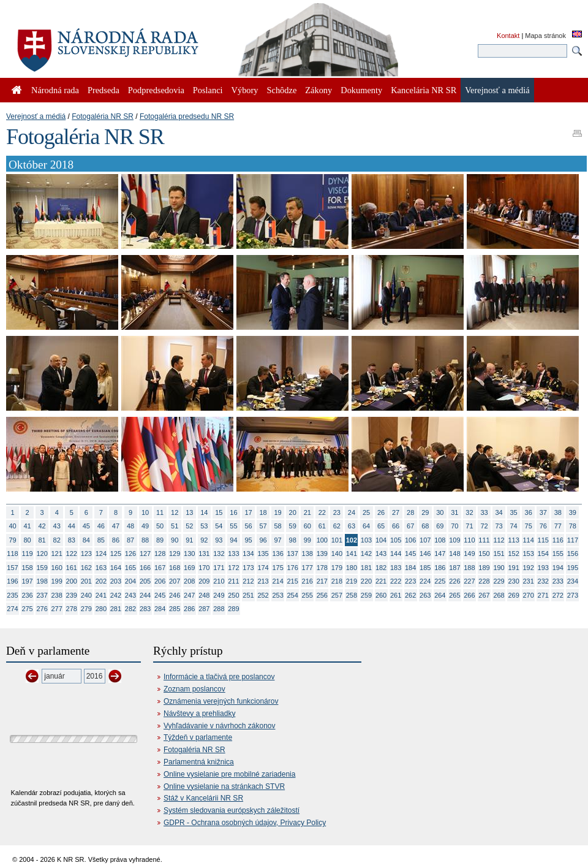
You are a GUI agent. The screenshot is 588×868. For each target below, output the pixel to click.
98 (293, 540)
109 (454, 540)
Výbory (245, 90)
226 (454, 581)
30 (440, 512)
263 (425, 595)
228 (484, 581)
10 (145, 512)
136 (277, 554)
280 (101, 609)
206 (160, 581)
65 (381, 526)
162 (86, 568)
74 (514, 526)
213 (263, 581)
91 (189, 540)
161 (72, 568)
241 (101, 595)
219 (352, 581)
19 (278, 512)
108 (440, 540)
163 (101, 568)
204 (130, 581)
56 (248, 526)
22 (322, 512)
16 (233, 512)
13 (189, 512)
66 (396, 526)
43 (57, 526)
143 (381, 554)
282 (130, 609)
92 (204, 540)
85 (101, 540)
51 (175, 526)
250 (233, 595)
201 (86, 581)
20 (293, 512)
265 (454, 595)
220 (366, 581)
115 (543, 540)
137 (293, 554)
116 (558, 540)
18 (263, 512)
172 (233, 568)
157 (12, 568)
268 (499, 595)
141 (352, 554)
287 (204, 609)
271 (543, 595)
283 (145, 609)
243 (130, 595)
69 (440, 526)
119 (27, 554)
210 (219, 581)
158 (27, 568)
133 (233, 554)
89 (160, 540)
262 (410, 595)
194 (558, 568)
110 (469, 540)
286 (189, 609)
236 (27, 595)
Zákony (318, 90)
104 (381, 540)
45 (86, 526)
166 (145, 568)
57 (263, 526)
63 (352, 526)
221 (381, 581)
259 (366, 595)
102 (352, 540)
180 (352, 568)
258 (352, 595)
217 (322, 581)
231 (529, 581)
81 (42, 540)
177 (307, 568)
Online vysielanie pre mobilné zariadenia (229, 774)
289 (233, 609)
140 (337, 554)
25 (366, 512)
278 (72, 609)
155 (558, 554)
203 (116, 581)
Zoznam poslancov (194, 689)
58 (278, 526)
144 (396, 554)
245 (160, 595)
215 (293, 581)
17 (248, 512)
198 (42, 581)
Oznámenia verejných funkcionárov (221, 701)
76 (543, 526)
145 (410, 554)
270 (529, 595)
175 (277, 568)
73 (499, 526)
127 (145, 554)
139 (322, 554)
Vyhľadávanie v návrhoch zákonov (220, 726)
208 (189, 581)
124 (101, 554)
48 (130, 526)
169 (189, 568)
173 (248, 568)
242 (116, 595)
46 (101, 526)
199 (57, 581)
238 (57, 595)
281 (116, 609)
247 (189, 595)
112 (499, 540)
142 (366, 554)
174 (263, 568)
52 (189, 526)
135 (263, 554)
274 (12, 609)
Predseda (104, 90)
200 (72, 581)
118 (12, 554)
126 (130, 554)
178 (322, 568)
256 (322, 595)
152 (513, 554)
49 (145, 526)
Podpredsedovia (156, 90)
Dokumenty (361, 90)
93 (219, 540)
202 (101, 581)
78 (573, 526)
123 (86, 554)
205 (145, 581)
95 (248, 540)
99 (307, 540)
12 (175, 512)
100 (322, 540)
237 (42, 595)
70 (454, 526)
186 (440, 568)
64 (366, 526)
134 (248, 554)
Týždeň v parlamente (198, 737)
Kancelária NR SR (424, 90)
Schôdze (282, 90)
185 (425, 568)
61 (322, 526)
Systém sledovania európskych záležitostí (232, 810)
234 (573, 581)
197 (27, 581)
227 (469, 581)
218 (337, 581)
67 (410, 526)
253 (277, 595)
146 (425, 554)
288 (219, 609)
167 (160, 568)
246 (175, 595)
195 (573, 568)
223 (410, 581)
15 (219, 512)
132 (219, 554)
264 (440, 595)
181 (366, 568)
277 (57, 609)
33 (484, 512)
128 (160, 554)
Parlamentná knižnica (199, 762)
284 (160, 609)
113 (513, 540)
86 (116, 540)
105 (396, 540)
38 (558, 512)
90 (175, 540)
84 (86, 540)
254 (293, 595)
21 (307, 512)
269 (513, 595)
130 (189, 554)
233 (558, 581)
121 (57, 554)
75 (529, 526)
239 (72, 595)
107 (425, 540)
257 (337, 595)
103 (366, 540)
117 (573, 540)
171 (219, 568)
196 (12, 581)
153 (529, 554)
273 (573, 595)
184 (410, 568)
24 (352, 512)
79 (12, 540)
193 (543, 568)
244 (145, 595)
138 (307, 554)
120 (42, 554)
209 (204, 581)
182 (381, 568)
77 (558, 526)
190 (499, 568)
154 (543, 554)
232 (543, 581)
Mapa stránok (545, 36)
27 (396, 512)
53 (204, 526)
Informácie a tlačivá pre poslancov (219, 677)
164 (116, 568)
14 (204, 512)
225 (440, 581)
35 (514, 512)
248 (204, 595)
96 (263, 540)
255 (307, 595)
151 (499, 554)
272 (558, 595)
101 (337, 540)
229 (499, 581)
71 (469, 526)
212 (248, 581)
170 (204, 568)
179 (337, 568)
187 (454, 568)
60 (307, 526)
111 (484, 540)
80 (27, 540)
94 (233, 540)
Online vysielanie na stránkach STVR (224, 786)
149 (469, 554)
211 (233, 581)
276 (42, 609)
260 (381, 595)
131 (204, 554)
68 (425, 526)
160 (57, 568)
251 (248, 595)
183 (396, 568)
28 (410, 512)
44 (72, 526)
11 (160, 512)
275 (27, 609)
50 (160, 526)
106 (410, 540)
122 (72, 554)
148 (454, 554)
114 (529, 540)
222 (396, 581)
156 (573, 554)
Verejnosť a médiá (36, 116)
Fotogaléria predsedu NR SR (187, 116)
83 (72, 540)
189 (484, 568)
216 (307, 581)
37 (543, 512)
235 (12, 595)
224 (425, 581)
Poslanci (208, 90)
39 (573, 512)
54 (219, 526)
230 (513, 581)
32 (469, 512)
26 (381, 512)
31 (454, 512)
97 (278, 540)
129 (175, 554)
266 (469, 595)
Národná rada (55, 90)
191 (513, 568)
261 (396, 595)
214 (277, 581)
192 (529, 568)
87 (130, 540)
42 (42, 526)
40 (12, 526)
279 (86, 609)
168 (175, 568)
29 (425, 512)
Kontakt (508, 36)
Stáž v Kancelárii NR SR (203, 798)
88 (145, 540)
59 (293, 526)
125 (116, 554)
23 (337, 512)
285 (175, 609)
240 (86, 595)
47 (116, 526)
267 (484, 595)
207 (175, 581)
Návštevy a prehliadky (199, 714)
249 (219, 595)
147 (440, 554)
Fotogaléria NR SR (103, 116)
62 (337, 526)
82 (57, 540)
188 (469, 568)
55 (233, 526)
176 (293, 568)
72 (484, 526)
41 (27, 526)
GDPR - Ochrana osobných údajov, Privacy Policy (245, 823)
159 (42, 568)
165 (130, 568)
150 (484, 554)
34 (499, 512)
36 (529, 512)
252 (263, 595)
